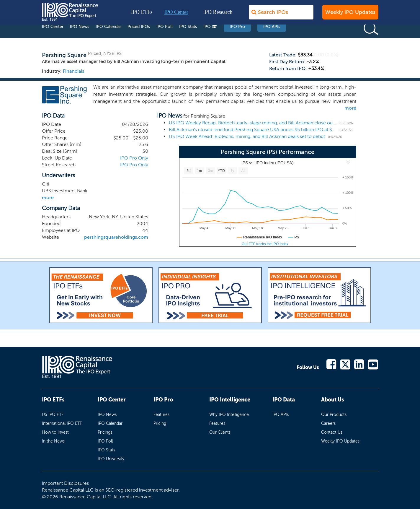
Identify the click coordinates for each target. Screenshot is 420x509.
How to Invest (55, 432)
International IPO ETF (62, 423)
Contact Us (332, 432)
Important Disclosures (65, 483)
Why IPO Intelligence (229, 415)
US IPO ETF (53, 415)
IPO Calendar (108, 38)
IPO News (80, 38)
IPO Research (218, 15)
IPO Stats (188, 38)
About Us (332, 400)
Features (161, 415)
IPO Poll (165, 38)
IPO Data (284, 400)
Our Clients (220, 432)
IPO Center (176, 15)
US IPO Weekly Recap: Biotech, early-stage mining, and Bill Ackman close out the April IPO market (274, 123)
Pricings (105, 432)
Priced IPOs (139, 38)
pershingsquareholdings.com (116, 237)
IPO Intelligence (230, 400)
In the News (53, 441)
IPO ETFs (142, 15)
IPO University (111, 459)
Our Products (334, 415)
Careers (328, 423)
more (350, 108)
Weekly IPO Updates (350, 15)
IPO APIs (272, 38)
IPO (210, 38)
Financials (73, 71)
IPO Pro (237, 38)
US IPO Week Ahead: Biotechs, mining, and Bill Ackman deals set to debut (247, 136)
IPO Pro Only (134, 158)
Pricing (160, 423)
